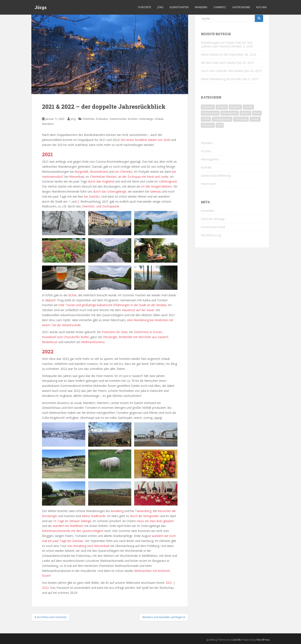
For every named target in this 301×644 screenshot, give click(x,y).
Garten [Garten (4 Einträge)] (248, 107)
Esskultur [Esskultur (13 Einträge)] (235, 107)
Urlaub (159, 119)
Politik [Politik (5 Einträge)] (206, 119)
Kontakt (206, 167)
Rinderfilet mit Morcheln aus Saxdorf (143, 337)
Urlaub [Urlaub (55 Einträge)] (255, 119)
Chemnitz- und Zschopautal (100, 206)
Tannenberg (143, 511)
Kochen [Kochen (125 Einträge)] (245, 113)
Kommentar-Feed (213, 227)
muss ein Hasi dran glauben (155, 521)
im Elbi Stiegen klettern (157, 186)
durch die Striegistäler (145, 516)
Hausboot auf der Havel (138, 310)
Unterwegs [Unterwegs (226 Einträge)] (241, 119)
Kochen (261, 7)
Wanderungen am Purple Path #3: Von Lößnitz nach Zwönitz (227, 44)
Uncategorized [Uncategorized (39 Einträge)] (222, 119)
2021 (169, 583)
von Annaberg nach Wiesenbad (89, 546)
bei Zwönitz (92, 196)
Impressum (209, 184)
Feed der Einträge (213, 219)
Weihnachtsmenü (93, 342)
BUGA (72, 295)
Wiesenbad (77, 177)
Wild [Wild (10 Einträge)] (220, 125)
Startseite (145, 7)
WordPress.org (211, 235)
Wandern (201, 7)
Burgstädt (82, 172)
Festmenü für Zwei (115, 332)
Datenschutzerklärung (216, 176)
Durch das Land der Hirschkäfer (222, 71)
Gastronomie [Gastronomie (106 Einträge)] (210, 113)
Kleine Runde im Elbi (214, 54)
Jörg (160, 7)
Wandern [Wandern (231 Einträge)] (208, 125)
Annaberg (117, 511)
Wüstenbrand (99, 172)
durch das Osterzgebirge (110, 191)
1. (70, 201)
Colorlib (236, 640)
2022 (45, 588)
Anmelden (208, 211)
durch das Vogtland (101, 181)
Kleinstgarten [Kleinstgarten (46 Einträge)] (230, 113)
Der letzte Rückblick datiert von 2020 (145, 140)
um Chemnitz (124, 172)
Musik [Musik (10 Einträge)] (257, 113)
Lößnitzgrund (168, 181)
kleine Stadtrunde (94, 516)
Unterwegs (146, 119)
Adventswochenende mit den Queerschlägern (73, 531)
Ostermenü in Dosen (148, 332)
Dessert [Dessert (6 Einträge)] (222, 107)
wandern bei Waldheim (68, 526)
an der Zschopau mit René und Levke (143, 177)
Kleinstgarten (179, 7)
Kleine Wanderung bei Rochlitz (221, 79)
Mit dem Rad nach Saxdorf (219, 63)
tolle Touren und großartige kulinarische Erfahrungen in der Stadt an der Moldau (113, 305)
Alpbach (50, 300)
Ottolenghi (110, 337)
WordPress (263, 640)
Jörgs (41, 7)
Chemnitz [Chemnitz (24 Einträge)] (208, 107)
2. (78, 201)
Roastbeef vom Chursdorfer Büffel (65, 337)
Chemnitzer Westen (103, 177)
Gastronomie (241, 7)
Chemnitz (220, 7)
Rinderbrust (50, 342)
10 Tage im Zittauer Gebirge (72, 521)
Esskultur (102, 119)
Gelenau (156, 191)
